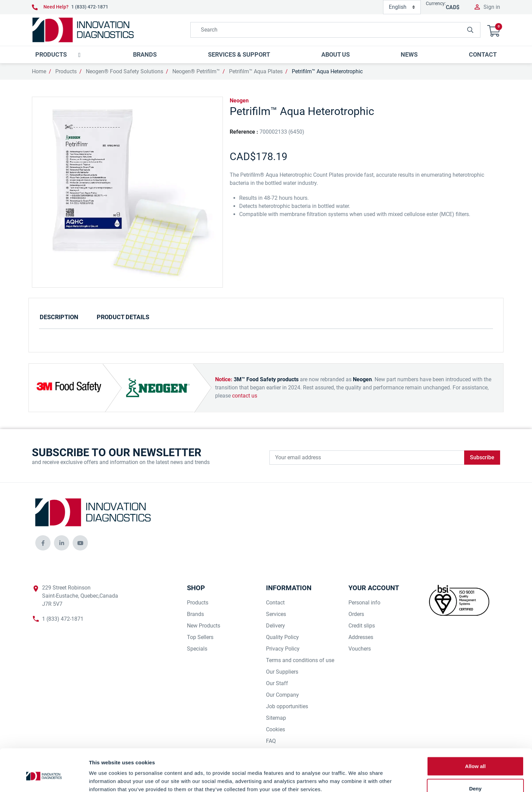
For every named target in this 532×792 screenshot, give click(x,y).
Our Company (282, 695)
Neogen (239, 101)
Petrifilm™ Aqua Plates (256, 71)
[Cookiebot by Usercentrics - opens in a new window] (44, 779)
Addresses (361, 637)
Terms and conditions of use (300, 660)
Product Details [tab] (123, 317)
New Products (204, 626)
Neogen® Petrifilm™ (196, 71)
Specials (197, 649)
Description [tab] (59, 317)
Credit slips (362, 626)
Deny (476, 756)
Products (66, 71)
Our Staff (277, 683)
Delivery (275, 626)
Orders (356, 614)
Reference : (244, 132)
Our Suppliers (282, 672)
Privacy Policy (283, 649)
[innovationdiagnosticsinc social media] (43, 543)
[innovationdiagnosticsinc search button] (470, 30)
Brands (195, 614)
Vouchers (360, 649)
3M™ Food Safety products (266, 379)
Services (276, 614)
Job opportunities (287, 706)
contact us (245, 396)
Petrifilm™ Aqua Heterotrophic (327, 71)
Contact (275, 603)
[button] (494, 30)
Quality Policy (282, 637)
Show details (356, 779)
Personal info (364, 603)
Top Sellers (200, 637)
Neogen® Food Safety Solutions (125, 71)
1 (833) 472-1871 (90, 7)
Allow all (476, 733)
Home (39, 71)
